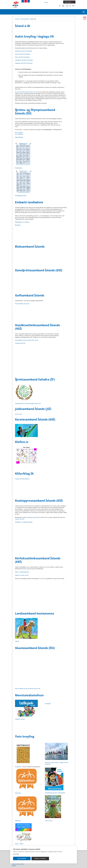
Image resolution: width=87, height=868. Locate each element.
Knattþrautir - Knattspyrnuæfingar (24, 522)
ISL (70, 6)
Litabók (17, 641)
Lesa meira (16, 854)
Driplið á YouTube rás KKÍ (22, 575)
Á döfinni (46, 2)
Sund (22, 57)
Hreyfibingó (18, 767)
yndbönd (18, 225)
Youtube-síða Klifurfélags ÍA (22, 479)
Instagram (67, 6)
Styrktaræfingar (19, 137)
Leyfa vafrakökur (22, 859)
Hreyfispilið (48, 704)
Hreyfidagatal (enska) (21, 196)
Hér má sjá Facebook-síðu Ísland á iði (25, 92)
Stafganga (24, 63)
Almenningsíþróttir (25, 19)
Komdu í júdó (19, 414)
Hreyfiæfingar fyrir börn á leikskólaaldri (55, 793)
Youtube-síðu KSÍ (20, 519)
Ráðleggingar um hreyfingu (22, 222)
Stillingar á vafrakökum (40, 859)
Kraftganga (24, 60)
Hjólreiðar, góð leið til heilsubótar (24, 51)
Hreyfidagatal (19, 168)
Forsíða (17, 19)
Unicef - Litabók (19, 844)
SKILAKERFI (68, 2)
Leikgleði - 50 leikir (20, 719)
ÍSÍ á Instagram (19, 133)
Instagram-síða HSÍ (20, 343)
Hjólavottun (18, 793)
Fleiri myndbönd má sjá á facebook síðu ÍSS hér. (28, 689)
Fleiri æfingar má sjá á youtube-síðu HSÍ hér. (27, 340)
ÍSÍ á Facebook (19, 134)
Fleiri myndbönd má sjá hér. (22, 304)
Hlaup (23, 54)
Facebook (59, 6)
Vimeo (63, 6)
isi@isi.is (14, 866)
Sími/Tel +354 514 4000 (18, 864)
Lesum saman (49, 821)
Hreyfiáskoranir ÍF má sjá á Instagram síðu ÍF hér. (28, 404)
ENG (73, 6)
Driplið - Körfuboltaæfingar (22, 572)
